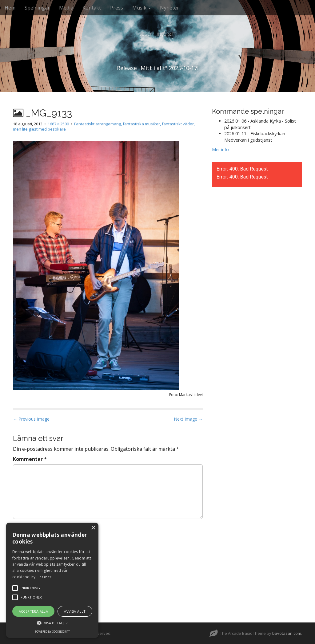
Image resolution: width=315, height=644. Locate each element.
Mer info (220, 149)
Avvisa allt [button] (75, 611)
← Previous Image (31, 419)
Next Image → (188, 419)
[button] (52, 623)
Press (117, 8)
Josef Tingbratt (157, 34)
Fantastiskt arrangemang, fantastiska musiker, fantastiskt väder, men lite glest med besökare (104, 126)
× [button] (93, 528)
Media (66, 8)
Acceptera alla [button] (34, 611)
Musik (142, 8)
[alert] (52, 580)
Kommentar (30, 459)
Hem (10, 8)
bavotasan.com (287, 633)
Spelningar (37, 8)
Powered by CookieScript (52, 632)
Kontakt (92, 8)
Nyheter (169, 8)
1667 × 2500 (58, 124)
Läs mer (44, 577)
